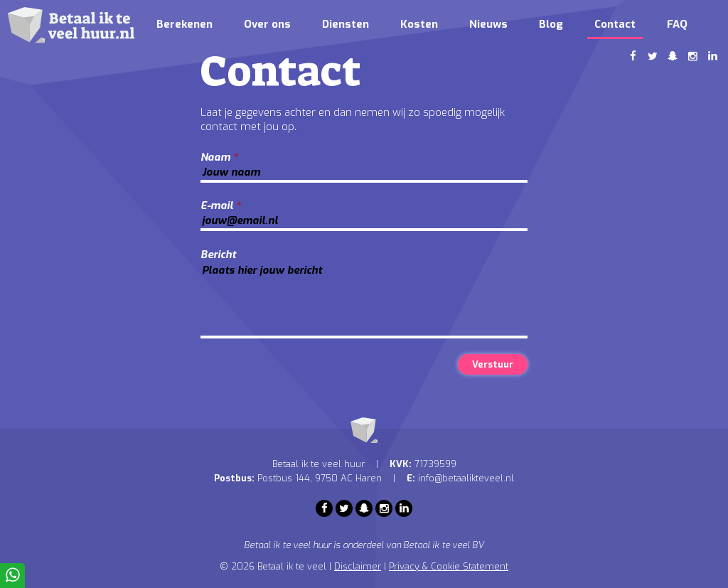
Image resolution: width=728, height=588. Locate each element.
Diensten (346, 24)
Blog (551, 24)
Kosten (419, 24)
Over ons (267, 24)
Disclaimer (358, 566)
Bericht (218, 255)
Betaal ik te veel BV (444, 545)
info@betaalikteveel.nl (466, 478)
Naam (219, 157)
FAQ (677, 24)
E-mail (221, 205)
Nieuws (488, 24)
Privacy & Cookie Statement (449, 566)
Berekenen (184, 24)
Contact (615, 24)
